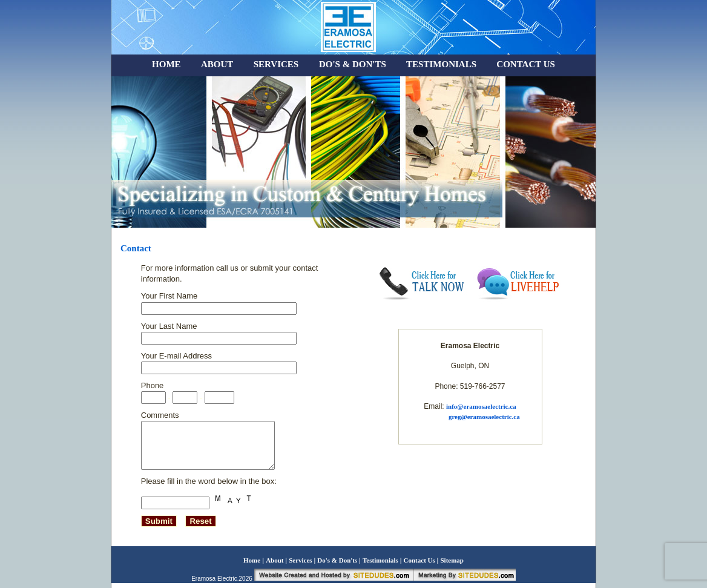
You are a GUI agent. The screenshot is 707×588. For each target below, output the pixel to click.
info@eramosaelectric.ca (481, 406)
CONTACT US (526, 64)
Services (301, 564)
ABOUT (217, 64)
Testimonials (381, 564)
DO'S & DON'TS (353, 64)
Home (252, 564)
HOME (166, 64)
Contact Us (420, 564)
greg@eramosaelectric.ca (484, 417)
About (275, 564)
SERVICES (277, 64)
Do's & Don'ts (338, 564)
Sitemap (452, 564)
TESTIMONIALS (441, 64)
